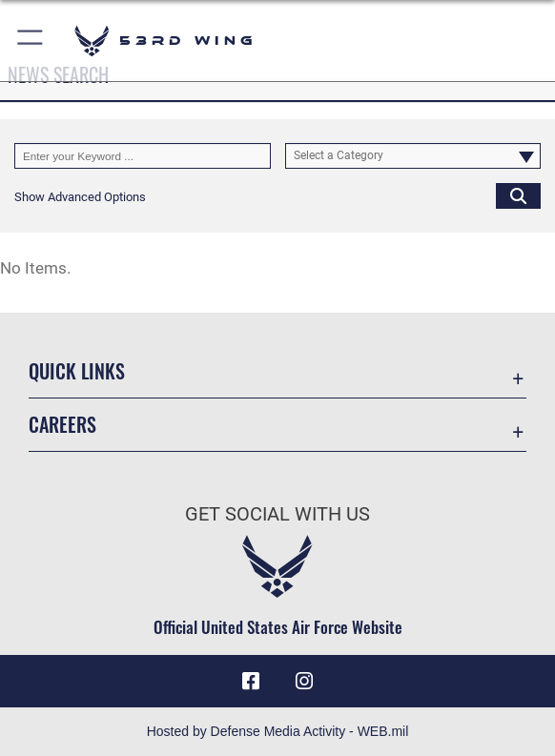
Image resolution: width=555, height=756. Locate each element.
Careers (62, 424)
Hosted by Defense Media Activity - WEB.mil (278, 731)
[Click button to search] (518, 196)
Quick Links (77, 371)
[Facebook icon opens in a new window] (251, 682)
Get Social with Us (277, 514)
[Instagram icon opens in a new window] (304, 682)
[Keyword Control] (143, 156)
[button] (31, 41)
